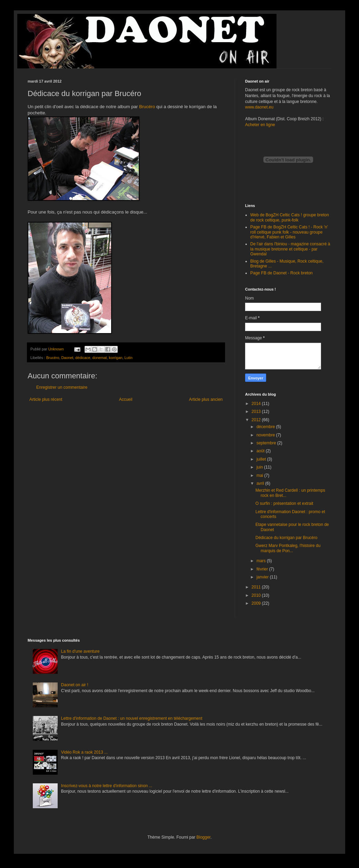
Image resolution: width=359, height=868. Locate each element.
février (263, 569)
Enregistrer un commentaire (62, 387)
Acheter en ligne (260, 125)
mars (262, 561)
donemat (100, 358)
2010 (257, 595)
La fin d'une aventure (80, 651)
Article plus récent (46, 399)
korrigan (116, 358)
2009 (257, 603)
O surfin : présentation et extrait (284, 503)
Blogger (203, 837)
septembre (267, 443)
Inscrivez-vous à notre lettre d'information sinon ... (107, 786)
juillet (262, 459)
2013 (257, 412)
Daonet (67, 358)
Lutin (129, 358)
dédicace (83, 358)
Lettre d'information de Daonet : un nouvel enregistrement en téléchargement (132, 718)
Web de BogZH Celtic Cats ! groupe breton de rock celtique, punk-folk (290, 217)
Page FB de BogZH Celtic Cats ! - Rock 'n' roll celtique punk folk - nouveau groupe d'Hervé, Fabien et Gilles (289, 232)
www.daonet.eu (259, 107)
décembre (266, 427)
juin (260, 467)
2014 (257, 404)
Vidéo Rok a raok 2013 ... (84, 752)
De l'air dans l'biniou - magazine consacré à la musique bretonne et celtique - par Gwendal (290, 249)
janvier (263, 577)
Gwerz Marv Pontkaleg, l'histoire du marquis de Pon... (288, 548)
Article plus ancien (206, 399)
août (261, 451)
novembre (266, 435)
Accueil (126, 399)
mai (260, 475)
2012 (257, 420)
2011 (257, 587)
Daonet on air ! (75, 685)
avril (261, 483)
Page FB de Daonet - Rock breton (282, 273)
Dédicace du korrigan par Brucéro (286, 538)
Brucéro (147, 107)
